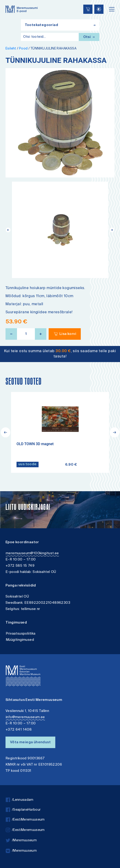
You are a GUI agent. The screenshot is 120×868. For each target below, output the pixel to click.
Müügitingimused (20, 640)
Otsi (89, 37)
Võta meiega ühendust (30, 742)
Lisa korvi (68, 334)
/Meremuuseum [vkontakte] (21, 851)
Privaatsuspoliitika (21, 634)
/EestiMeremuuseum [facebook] (25, 820)
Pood (23, 49)
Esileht (11, 49)
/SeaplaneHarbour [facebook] (23, 810)
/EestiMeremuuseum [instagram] (25, 830)
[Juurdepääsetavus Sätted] (99, 9)
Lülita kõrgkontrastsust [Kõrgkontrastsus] (7, 3)
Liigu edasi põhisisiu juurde (6, 1)
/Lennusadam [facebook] (20, 800)
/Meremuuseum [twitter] (21, 840)
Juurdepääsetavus (8, 1)
